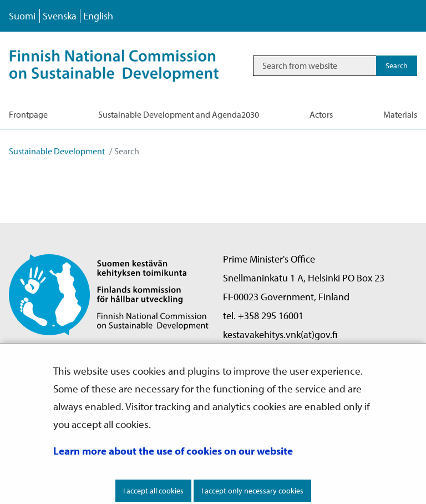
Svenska (60, 16)
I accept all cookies (153, 491)
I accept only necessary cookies (252, 491)
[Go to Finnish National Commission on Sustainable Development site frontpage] (109, 294)
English (98, 16)
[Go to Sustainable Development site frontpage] (126, 65)
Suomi (22, 16)
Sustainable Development (57, 151)
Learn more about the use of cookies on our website (173, 451)
